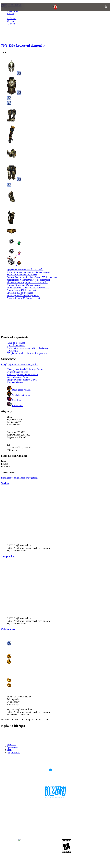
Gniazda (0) (12, 351)
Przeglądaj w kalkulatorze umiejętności (19, 364)
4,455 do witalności (16, 345)
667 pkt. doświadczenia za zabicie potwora (27, 353)
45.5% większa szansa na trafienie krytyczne (28, 348)
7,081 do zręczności (16, 343)
